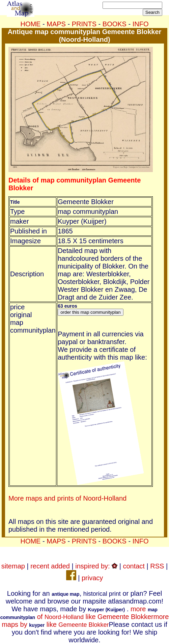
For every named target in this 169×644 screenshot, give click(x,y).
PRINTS (84, 24)
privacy (92, 578)
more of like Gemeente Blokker (79, 613)
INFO (141, 24)
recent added (50, 566)
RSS (157, 566)
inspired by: (96, 566)
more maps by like (85, 621)
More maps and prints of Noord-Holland (67, 498)
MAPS (56, 24)
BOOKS (115, 24)
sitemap (13, 566)
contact (134, 566)
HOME (30, 24)
